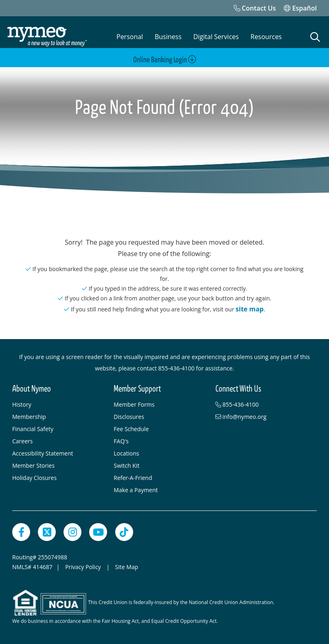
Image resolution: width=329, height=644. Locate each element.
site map (250, 309)
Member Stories (33, 465)
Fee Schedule (131, 429)
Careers (22, 441)
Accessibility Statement (43, 453)
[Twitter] (47, 532)
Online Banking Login (165, 60)
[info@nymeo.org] (262, 417)
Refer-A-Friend (133, 478)
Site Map (127, 567)
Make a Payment (136, 490)
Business (168, 37)
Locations (126, 453)
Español (300, 8)
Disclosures (129, 417)
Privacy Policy (84, 567)
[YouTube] (98, 532)
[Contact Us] (255, 8)
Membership (29, 417)
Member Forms (134, 404)
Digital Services (216, 37)
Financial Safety (33, 429)
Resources (266, 37)
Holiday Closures (34, 478)
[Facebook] (21, 532)
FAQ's (121, 441)
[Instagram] (72, 532)
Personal (130, 37)
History (22, 404)
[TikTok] (124, 532)
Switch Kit (126, 465)
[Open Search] (315, 37)
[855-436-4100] (262, 405)
